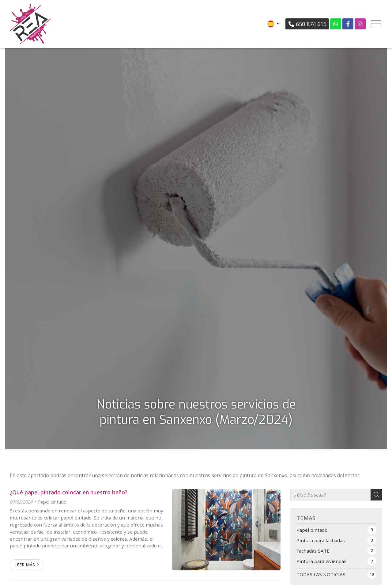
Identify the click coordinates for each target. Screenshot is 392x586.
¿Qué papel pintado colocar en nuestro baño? (69, 492)
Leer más (25, 565)
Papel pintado (52, 502)
